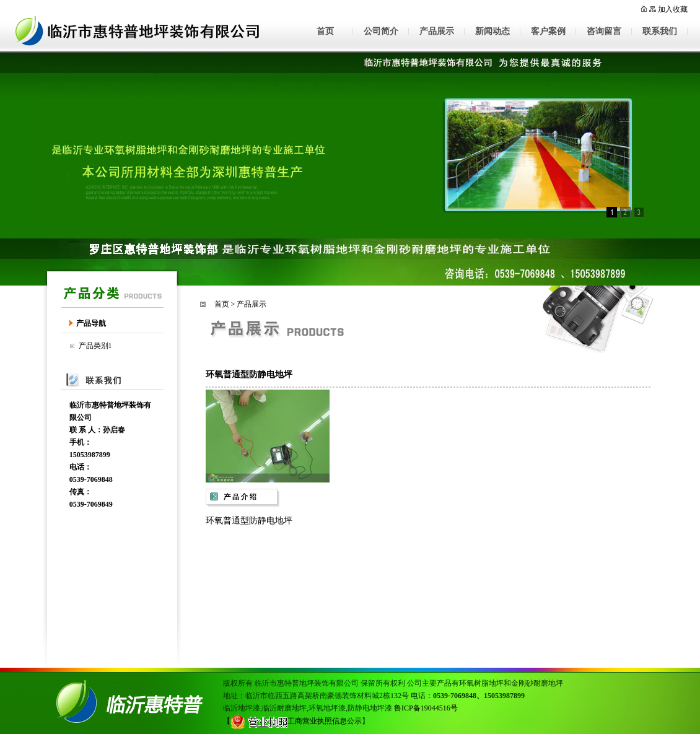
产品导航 (91, 323)
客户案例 (548, 31)
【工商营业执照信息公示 (292, 721)
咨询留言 (604, 31)
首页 (325, 31)
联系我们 (660, 31)
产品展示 (437, 31)
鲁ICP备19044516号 (426, 708)
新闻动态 (492, 31)
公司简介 (381, 31)
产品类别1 (95, 346)
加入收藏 (673, 9)
